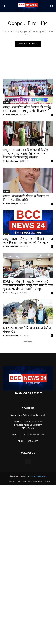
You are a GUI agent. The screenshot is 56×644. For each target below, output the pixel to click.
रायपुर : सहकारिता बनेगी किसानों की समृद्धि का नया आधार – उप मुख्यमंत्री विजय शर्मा (27, 109)
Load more (28, 342)
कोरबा (6, 277)
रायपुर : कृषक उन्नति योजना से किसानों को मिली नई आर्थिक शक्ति (26, 198)
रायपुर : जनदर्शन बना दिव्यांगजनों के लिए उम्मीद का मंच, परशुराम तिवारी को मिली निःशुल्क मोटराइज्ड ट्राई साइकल (25, 154)
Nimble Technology (38, 476)
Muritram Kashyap (10, 115)
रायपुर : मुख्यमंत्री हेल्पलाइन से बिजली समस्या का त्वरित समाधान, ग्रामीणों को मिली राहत (28, 241)
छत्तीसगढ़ (6, 102)
